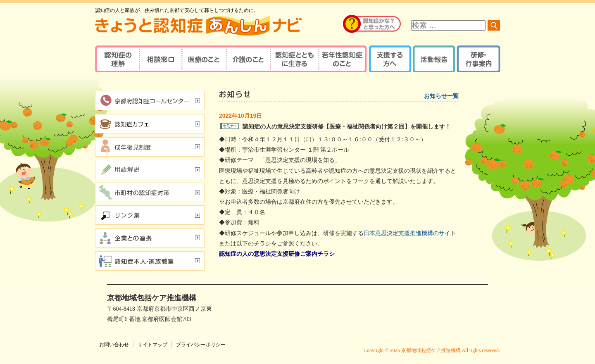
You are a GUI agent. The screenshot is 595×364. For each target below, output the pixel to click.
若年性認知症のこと (343, 59)
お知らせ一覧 (441, 96)
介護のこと (247, 59)
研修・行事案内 (477, 59)
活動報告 (433, 59)
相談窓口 (160, 59)
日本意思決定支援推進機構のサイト (410, 233)
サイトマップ (152, 345)
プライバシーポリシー (201, 345)
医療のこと (203, 59)
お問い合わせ (114, 345)
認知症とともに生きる (293, 59)
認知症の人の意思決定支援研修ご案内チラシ (277, 254)
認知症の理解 (117, 59)
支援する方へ (389, 59)
